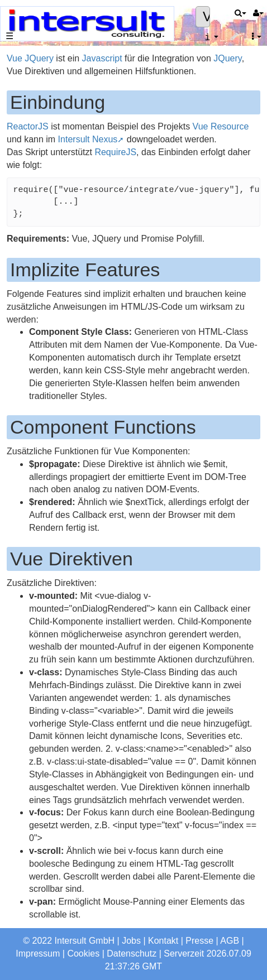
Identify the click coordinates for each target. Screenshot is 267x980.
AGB (230, 941)
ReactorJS (28, 126)
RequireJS (115, 152)
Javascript (102, 58)
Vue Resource (221, 126)
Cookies (83, 953)
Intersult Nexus (88, 139)
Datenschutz (132, 953)
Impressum (38, 953)
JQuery (227, 58)
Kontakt (163, 941)
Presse (199, 941)
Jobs (131, 941)
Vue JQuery (30, 58)
